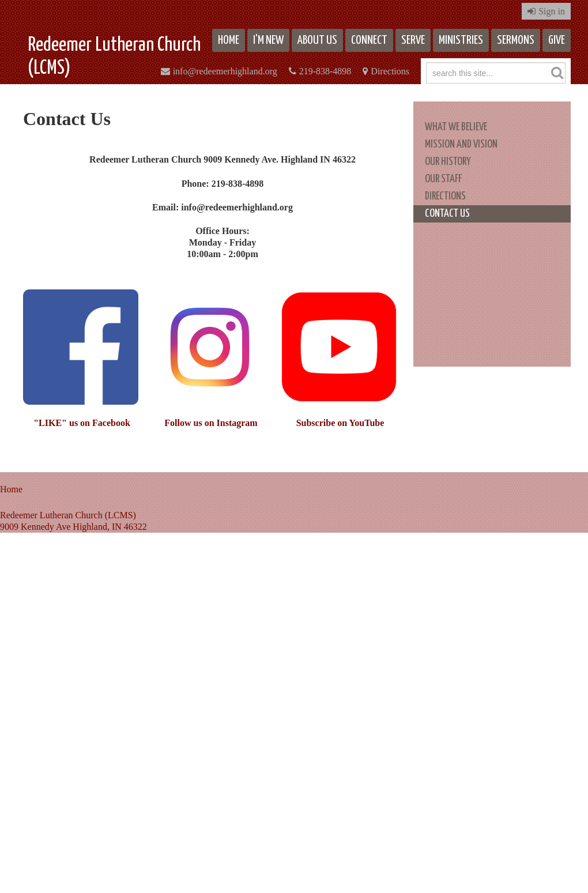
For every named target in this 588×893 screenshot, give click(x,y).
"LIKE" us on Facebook (82, 423)
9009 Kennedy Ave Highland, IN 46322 (73, 527)
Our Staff (443, 179)
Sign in (552, 11)
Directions (390, 71)
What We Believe (456, 127)
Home (229, 40)
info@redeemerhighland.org (225, 71)
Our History (448, 162)
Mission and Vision (461, 144)
